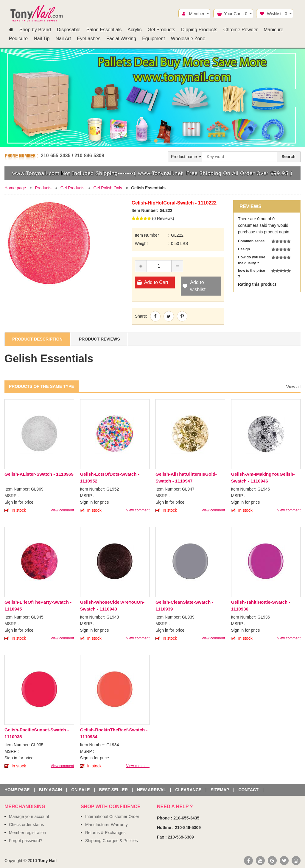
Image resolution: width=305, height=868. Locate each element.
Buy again (51, 790)
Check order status (27, 825)
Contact (248, 790)
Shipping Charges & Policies (112, 841)
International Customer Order (112, 817)
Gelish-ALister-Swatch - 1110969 (39, 474)
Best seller (113, 790)
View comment (62, 510)
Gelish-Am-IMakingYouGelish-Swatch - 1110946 (263, 477)
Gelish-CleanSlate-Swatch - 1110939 (184, 605)
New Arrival (151, 790)
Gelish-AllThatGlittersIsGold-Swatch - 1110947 (186, 477)
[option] (152, 93)
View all (293, 387)
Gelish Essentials (148, 188)
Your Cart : (236, 14)
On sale (80, 790)
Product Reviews (99, 339)
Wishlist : (277, 14)
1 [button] (149, 141)
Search (288, 157)
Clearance (188, 790)
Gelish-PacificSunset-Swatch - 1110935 (37, 733)
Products (43, 188)
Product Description (37, 339)
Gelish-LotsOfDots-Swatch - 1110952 (110, 477)
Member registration (28, 833)
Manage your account (29, 817)
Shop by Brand (35, 30)
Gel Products (73, 188)
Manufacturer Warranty (106, 825)
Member (197, 14)
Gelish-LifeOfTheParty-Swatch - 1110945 (38, 605)
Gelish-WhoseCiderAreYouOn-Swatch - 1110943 (112, 605)
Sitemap (220, 790)
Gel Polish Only (108, 188)
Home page (15, 188)
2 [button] (156, 141)
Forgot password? (26, 841)
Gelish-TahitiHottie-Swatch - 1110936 (261, 605)
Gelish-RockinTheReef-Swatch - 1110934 (114, 733)
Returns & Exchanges (105, 833)
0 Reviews (163, 218)
